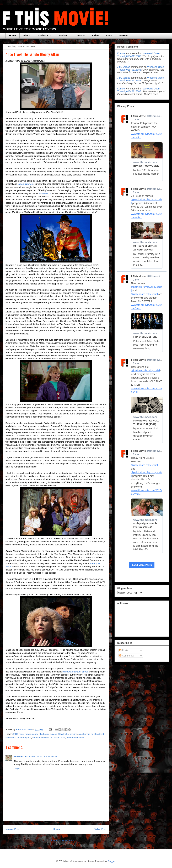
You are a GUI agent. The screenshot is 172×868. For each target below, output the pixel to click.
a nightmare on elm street (91, 734)
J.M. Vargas (124, 67)
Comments (127, 656)
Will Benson (20, 756)
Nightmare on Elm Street (75, 672)
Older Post (100, 829)
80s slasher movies (68, 734)
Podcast (64, 36)
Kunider (121, 53)
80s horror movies (48, 734)
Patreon (124, 36)
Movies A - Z (44, 36)
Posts (124, 650)
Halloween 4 (45, 193)
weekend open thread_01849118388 (138, 55)
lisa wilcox (11, 738)
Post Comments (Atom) (63, 840)
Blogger (111, 861)
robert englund (24, 738)
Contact (80, 36)
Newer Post (12, 829)
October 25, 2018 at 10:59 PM (42, 756)
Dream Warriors (26, 184)
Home (12, 36)
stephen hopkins (41, 738)
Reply (17, 769)
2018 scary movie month (26, 734)
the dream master (75, 738)
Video (95, 36)
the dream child (58, 738)
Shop (109, 36)
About (27, 36)
